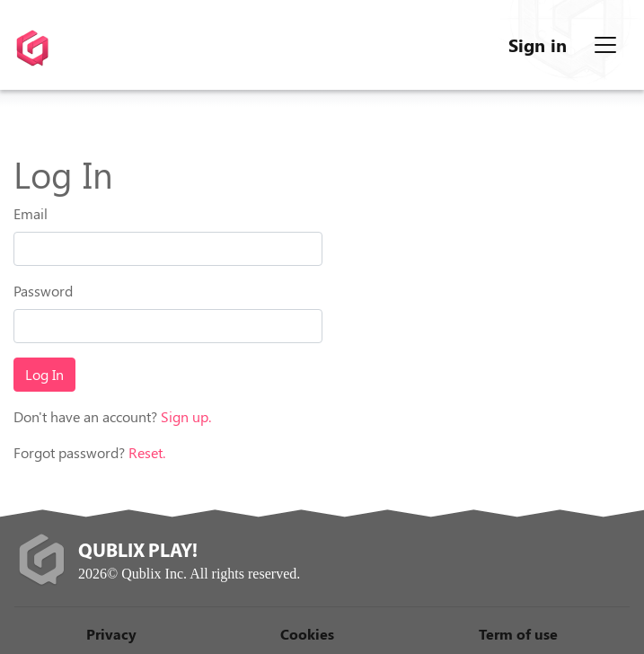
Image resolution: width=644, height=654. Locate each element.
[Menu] (605, 45)
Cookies (307, 634)
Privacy (111, 634)
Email (31, 213)
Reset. (147, 452)
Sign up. (186, 416)
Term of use (518, 634)
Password (43, 291)
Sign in (538, 44)
